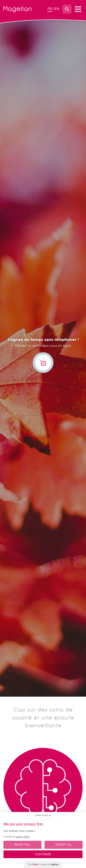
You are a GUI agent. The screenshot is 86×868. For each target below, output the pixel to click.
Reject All (22, 845)
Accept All (64, 845)
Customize (43, 854)
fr (50, 9)
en (57, 9)
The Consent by (43, 864)
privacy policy (23, 837)
